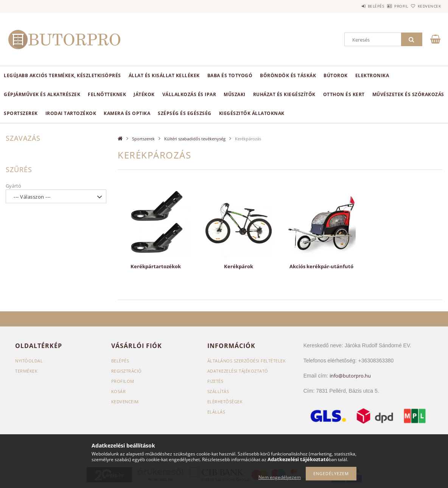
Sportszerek (21, 113)
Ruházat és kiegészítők (284, 94)
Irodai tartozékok (71, 113)
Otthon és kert (344, 94)
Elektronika (372, 75)
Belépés (355, 6)
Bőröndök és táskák (288, 75)
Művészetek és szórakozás (408, 94)
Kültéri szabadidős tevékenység (195, 139)
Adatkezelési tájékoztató (238, 371)
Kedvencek (425, 6)
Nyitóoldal (29, 361)
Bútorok (336, 75)
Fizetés (215, 381)
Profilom (123, 381)
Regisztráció (127, 371)
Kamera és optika (127, 113)
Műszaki (235, 94)
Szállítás (218, 391)
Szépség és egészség (185, 113)
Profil (389, 6)
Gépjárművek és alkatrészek (42, 94)
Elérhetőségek (225, 402)
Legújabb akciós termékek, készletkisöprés (62, 75)
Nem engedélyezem (280, 477)
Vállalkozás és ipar (189, 94)
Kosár (119, 391)
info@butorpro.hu (350, 376)
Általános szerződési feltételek (247, 361)
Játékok (144, 94)
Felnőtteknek (107, 94)
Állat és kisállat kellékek (164, 75)
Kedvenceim (125, 402)
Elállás (216, 412)
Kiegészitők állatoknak (252, 113)
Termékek (26, 371)
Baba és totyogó (230, 75)
